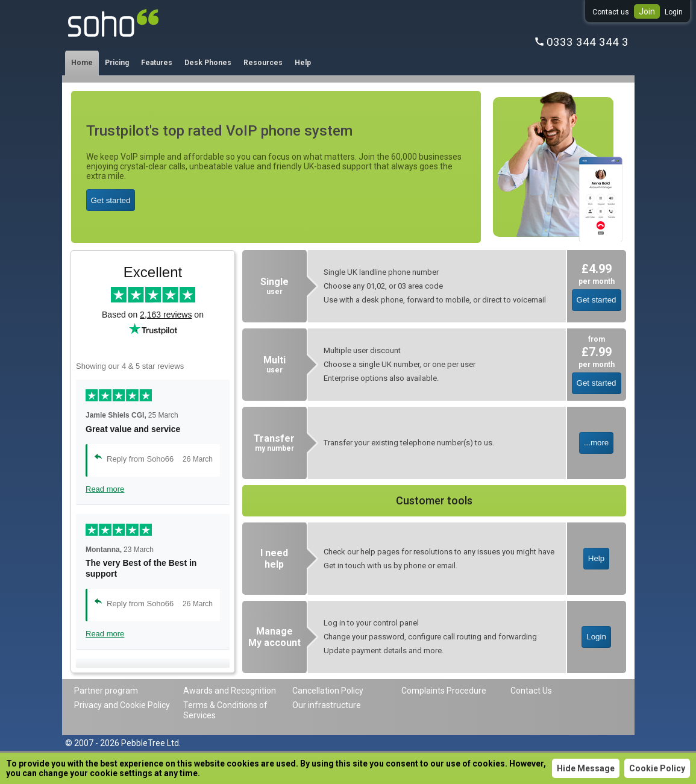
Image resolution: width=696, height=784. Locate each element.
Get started (111, 200)
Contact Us (531, 691)
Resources (263, 63)
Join (647, 11)
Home (82, 63)
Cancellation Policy (328, 691)
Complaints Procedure (444, 691)
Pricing (117, 63)
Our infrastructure (327, 705)
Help (303, 63)
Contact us (611, 12)
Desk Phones (208, 63)
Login (674, 12)
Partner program (106, 691)
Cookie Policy (657, 768)
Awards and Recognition (230, 691)
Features (157, 63)
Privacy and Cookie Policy (122, 705)
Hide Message (586, 768)
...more (596, 443)
